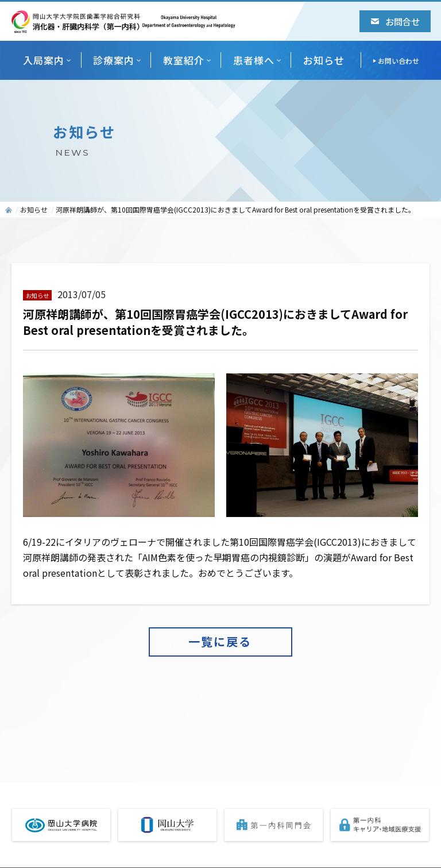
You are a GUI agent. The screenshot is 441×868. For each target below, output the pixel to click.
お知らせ (324, 60)
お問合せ (395, 21)
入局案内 (44, 60)
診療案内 (114, 60)
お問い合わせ (399, 61)
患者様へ (254, 60)
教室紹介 (184, 60)
